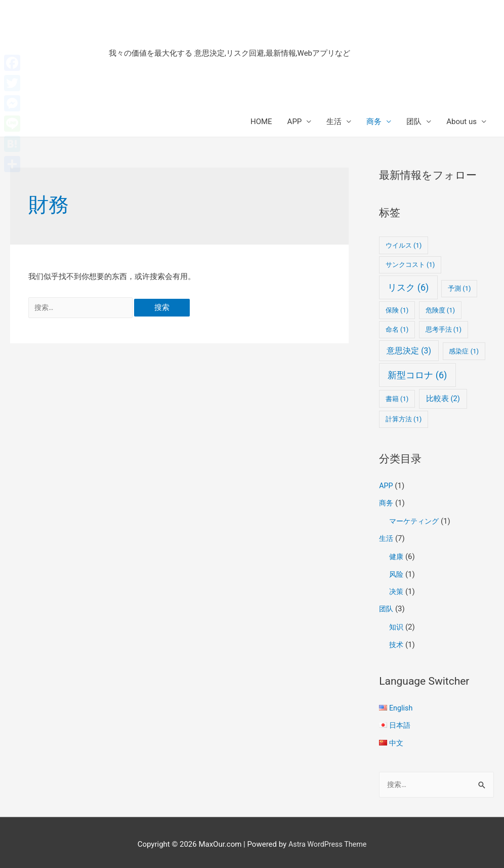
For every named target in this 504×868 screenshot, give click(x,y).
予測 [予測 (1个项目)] (459, 288)
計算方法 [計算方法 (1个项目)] (404, 419)
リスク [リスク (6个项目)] (408, 287)
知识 (397, 624)
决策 (397, 589)
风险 (397, 572)
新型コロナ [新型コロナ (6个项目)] (417, 375)
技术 (397, 641)
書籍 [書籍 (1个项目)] (397, 399)
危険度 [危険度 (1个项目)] (440, 310)
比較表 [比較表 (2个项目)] (443, 399)
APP (295, 122)
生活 (334, 122)
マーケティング (416, 521)
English (402, 704)
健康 (397, 555)
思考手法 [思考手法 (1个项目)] (444, 329)
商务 (374, 122)
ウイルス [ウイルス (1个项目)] (404, 245)
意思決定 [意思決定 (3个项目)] (409, 351)
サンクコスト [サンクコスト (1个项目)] (410, 265)
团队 (414, 122)
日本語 (401, 722)
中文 (397, 738)
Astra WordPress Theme (327, 840)
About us (461, 122)
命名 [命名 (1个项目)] (397, 329)
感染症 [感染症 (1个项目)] (464, 351)
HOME (261, 122)
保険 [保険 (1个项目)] (397, 310)
